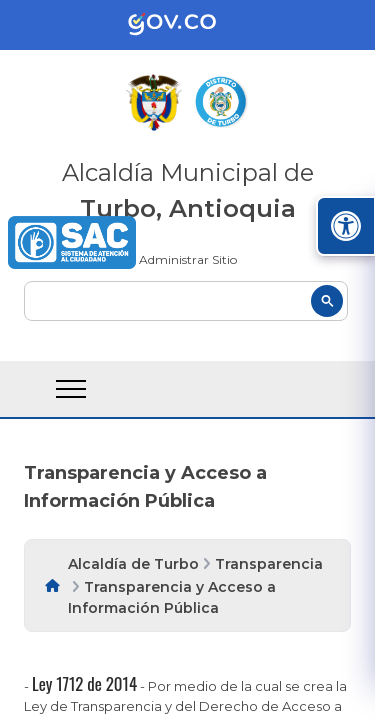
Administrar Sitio (188, 259)
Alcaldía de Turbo (133, 564)
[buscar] (186, 301)
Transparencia (269, 564)
